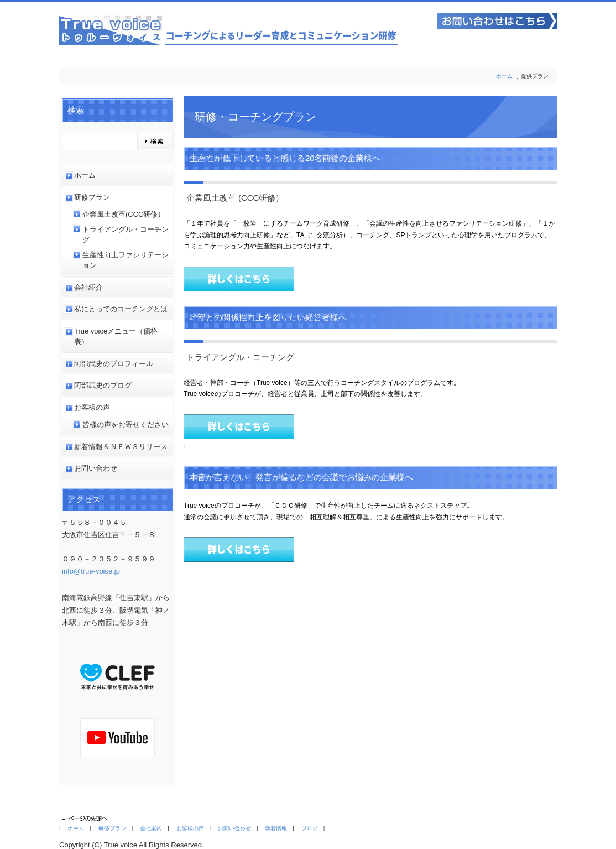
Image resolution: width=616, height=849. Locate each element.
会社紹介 (88, 287)
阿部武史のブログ (103, 385)
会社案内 (151, 828)
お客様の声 (92, 407)
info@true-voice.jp (91, 571)
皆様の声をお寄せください (126, 424)
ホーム (504, 76)
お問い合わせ (96, 468)
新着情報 (276, 828)
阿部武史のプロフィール (114, 364)
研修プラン (92, 197)
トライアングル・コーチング (126, 235)
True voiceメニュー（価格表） (116, 337)
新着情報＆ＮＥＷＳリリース (121, 447)
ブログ (310, 828)
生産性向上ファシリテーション (126, 260)
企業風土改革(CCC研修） (124, 214)
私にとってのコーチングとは (121, 309)
